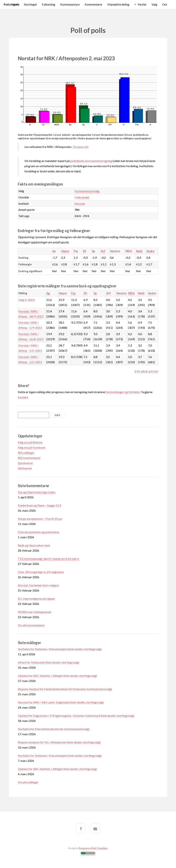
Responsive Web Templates (93, 848)
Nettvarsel (25, 468)
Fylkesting (49, 4)
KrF (103, 251)
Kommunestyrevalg (87, 191)
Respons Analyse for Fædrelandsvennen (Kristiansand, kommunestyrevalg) (65, 689)
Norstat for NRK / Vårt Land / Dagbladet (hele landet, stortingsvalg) (61, 702)
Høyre (65, 251)
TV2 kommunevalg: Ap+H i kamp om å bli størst (48, 559)
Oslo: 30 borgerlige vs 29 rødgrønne (41, 572)
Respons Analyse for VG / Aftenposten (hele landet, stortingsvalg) (59, 742)
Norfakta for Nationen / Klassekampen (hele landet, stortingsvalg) (60, 649)
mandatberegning (91, 161)
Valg (154, 4)
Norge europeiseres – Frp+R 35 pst (40, 519)
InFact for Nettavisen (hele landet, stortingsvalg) (48, 662)
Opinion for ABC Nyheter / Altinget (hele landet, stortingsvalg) (57, 676)
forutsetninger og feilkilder (123, 392)
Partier (142, 4)
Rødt (139, 251)
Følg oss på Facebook (32, 447)
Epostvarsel (25, 463)
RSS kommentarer (29, 458)
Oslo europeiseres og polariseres (39, 532)
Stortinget (30, 4)
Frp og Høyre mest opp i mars (37, 492)
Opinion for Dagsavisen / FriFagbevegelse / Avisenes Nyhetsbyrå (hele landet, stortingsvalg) (76, 716)
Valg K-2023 (26, 300)
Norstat (80, 204)
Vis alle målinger (28, 782)
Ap (54, 251)
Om (165, 4)
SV (84, 251)
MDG (129, 251)
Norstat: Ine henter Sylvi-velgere (38, 585)
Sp (93, 251)
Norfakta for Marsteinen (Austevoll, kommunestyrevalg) (54, 729)
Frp (76, 251)
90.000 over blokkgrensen (34, 612)
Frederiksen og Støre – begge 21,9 (39, 505)
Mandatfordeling (118, 4)
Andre (150, 251)
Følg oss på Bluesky (30, 442)
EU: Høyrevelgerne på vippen (36, 598)
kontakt (23, 397)
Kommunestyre (70, 4)
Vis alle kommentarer (31, 625)
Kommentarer (94, 4)
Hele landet (82, 197)
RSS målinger (26, 453)
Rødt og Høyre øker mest (34, 545)
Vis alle (141, 371)
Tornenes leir (81, 147)
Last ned (153, 371)
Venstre (115, 251)
